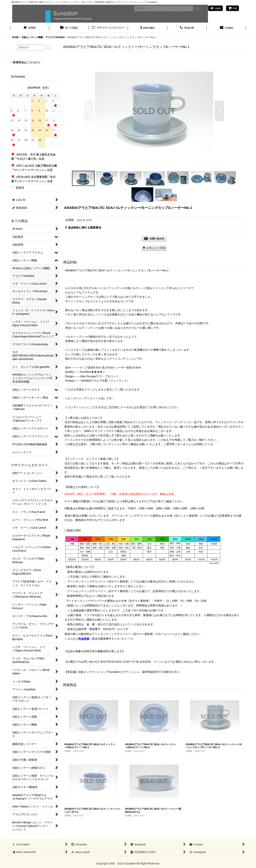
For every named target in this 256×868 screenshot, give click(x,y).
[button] (89, 111)
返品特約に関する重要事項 (83, 228)
